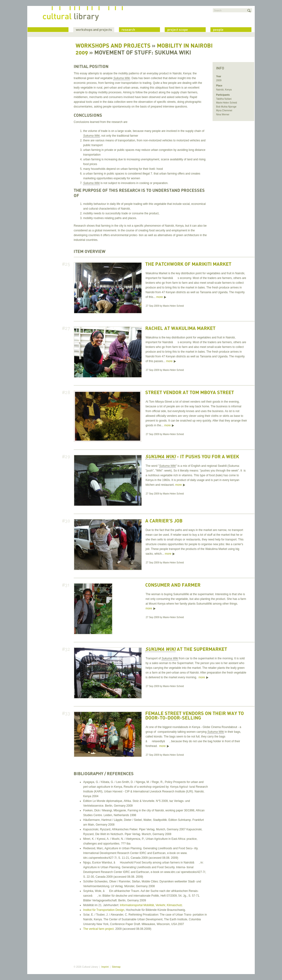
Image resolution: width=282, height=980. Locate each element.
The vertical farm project (98, 929)
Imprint (105, 967)
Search (218, 11)
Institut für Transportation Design (104, 910)
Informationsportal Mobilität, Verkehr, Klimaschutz (151, 905)
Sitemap (116, 967)
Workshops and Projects (113, 46)
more (160, 297)
